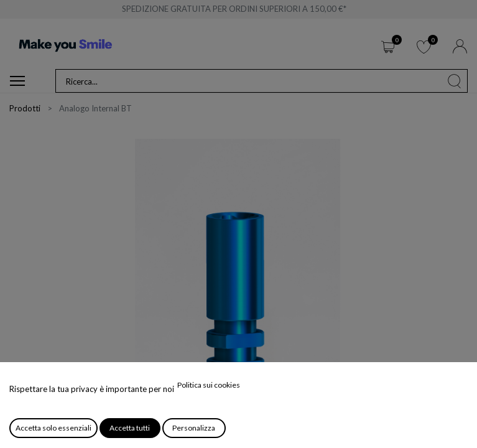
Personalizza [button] (194, 428)
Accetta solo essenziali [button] (53, 428)
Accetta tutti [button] (130, 428)
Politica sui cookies (209, 385)
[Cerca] (455, 81)
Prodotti (25, 108)
